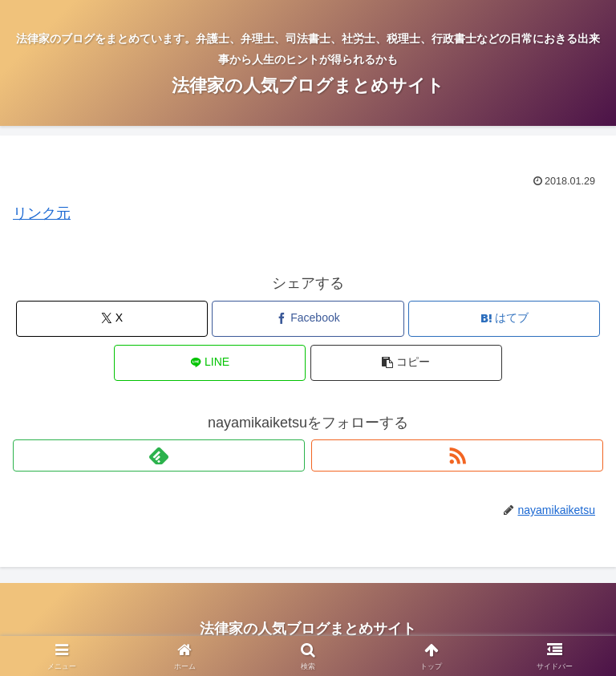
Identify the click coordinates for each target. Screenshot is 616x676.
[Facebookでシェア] (308, 319)
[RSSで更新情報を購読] (457, 455)
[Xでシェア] (112, 319)
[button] (406, 363)
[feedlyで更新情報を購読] (159, 455)
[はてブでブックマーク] (504, 319)
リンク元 (42, 213)
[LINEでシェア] (210, 363)
